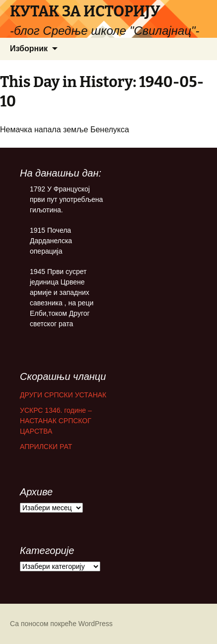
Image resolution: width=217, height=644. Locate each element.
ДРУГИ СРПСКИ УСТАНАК (63, 395)
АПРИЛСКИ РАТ (46, 447)
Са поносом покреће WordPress (61, 624)
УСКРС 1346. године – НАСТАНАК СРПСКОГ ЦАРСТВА (56, 421)
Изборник (29, 48)
